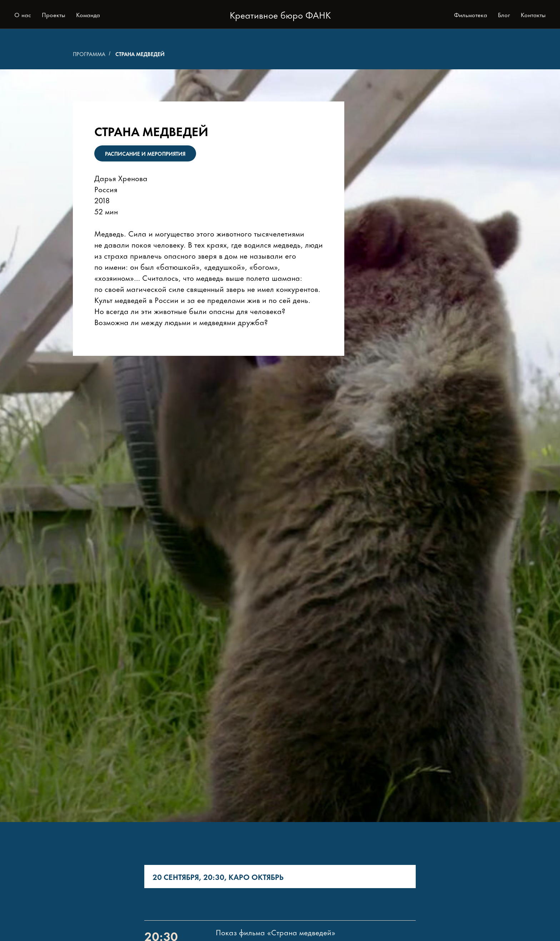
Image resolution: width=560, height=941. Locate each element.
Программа (89, 54)
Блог (504, 14)
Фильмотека (471, 14)
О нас (23, 14)
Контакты (533, 14)
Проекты (54, 14)
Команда (88, 14)
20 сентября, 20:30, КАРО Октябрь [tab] (218, 877)
